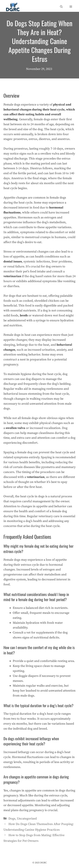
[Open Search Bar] (61, 7)
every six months (15, 724)
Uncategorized (27, 819)
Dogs (12, 819)
